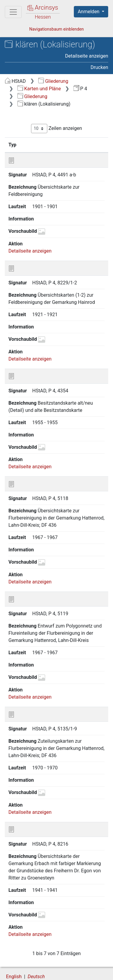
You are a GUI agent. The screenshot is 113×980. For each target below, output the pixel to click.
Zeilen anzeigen (56, 129)
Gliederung (53, 81)
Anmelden (89, 12)
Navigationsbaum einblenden (56, 29)
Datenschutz (80, 967)
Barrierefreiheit (36, 973)
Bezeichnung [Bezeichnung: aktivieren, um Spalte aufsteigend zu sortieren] (81, 145)
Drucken (99, 67)
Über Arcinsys (35, 967)
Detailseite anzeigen (87, 56)
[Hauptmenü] (13, 12)
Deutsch (36, 956)
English (14, 956)
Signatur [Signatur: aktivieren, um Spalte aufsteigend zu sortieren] (40, 145)
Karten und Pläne (39, 89)
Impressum (81, 973)
